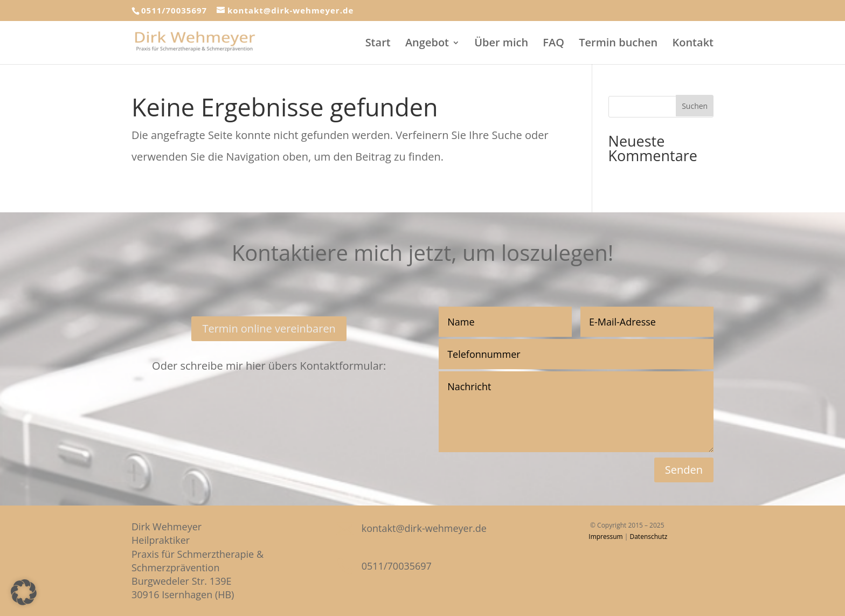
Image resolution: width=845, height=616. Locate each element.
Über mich (501, 44)
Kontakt (693, 44)
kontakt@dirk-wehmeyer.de (424, 528)
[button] (24, 592)
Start (378, 44)
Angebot (427, 44)
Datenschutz (648, 537)
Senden (684, 470)
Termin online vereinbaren (269, 328)
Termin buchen (618, 44)
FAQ (553, 44)
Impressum (605, 537)
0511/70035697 (174, 10)
